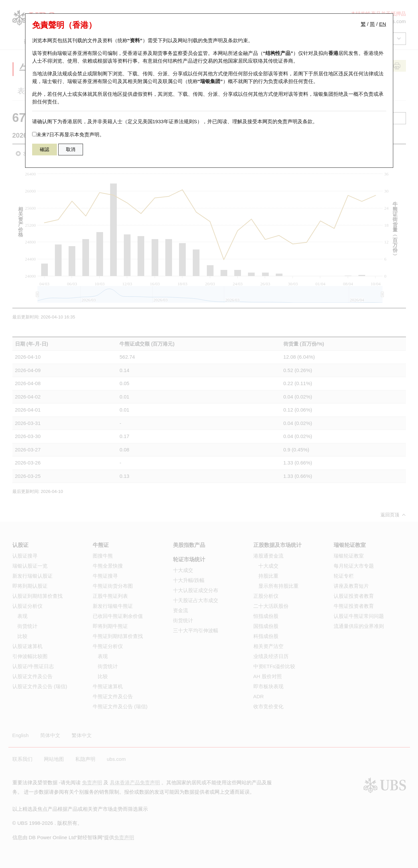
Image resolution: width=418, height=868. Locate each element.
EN (383, 24)
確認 (45, 149)
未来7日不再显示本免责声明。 (68, 134)
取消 (71, 149)
